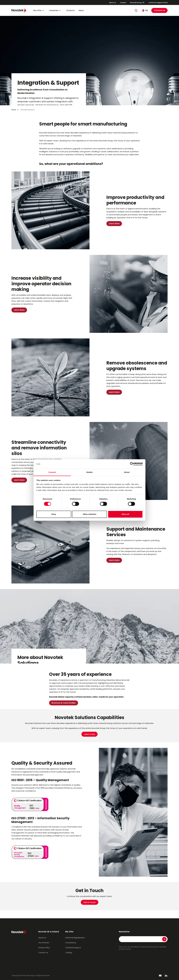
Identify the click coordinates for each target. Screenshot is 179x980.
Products (71, 10)
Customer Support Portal (158, 3)
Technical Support (73, 948)
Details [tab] (89, 472)
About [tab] (127, 472)
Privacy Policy (44, 948)
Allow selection (89, 514)
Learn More (114, 224)
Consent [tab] (52, 472)
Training (69, 953)
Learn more (89, 734)
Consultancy (71, 943)
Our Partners (44, 943)
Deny (54, 514)
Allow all (125, 514)
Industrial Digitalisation (75, 938)
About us (113, 3)
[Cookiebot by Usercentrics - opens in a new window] (132, 464)
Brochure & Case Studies (64, 703)
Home (14, 110)
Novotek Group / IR (137, 3)
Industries (54, 10)
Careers (123, 3)
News (81, 10)
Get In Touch (90, 902)
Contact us (159, 10)
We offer (37, 10)
